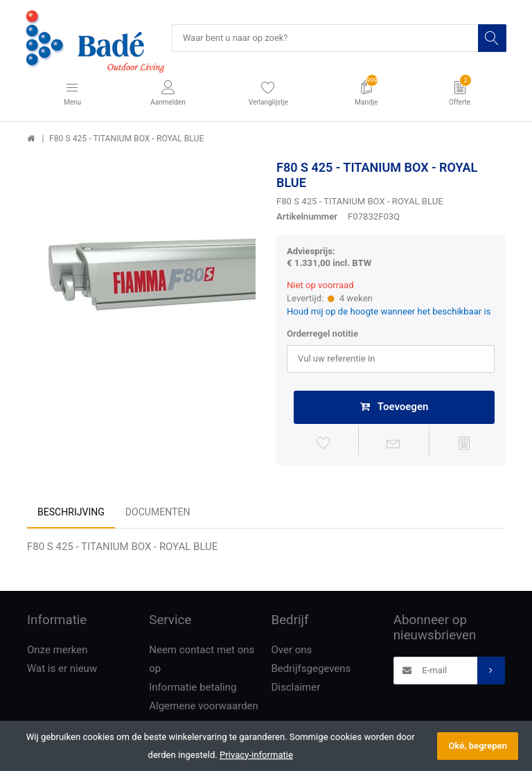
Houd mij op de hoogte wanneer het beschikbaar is (389, 312)
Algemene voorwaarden (204, 707)
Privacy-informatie (256, 755)
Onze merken (57, 651)
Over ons (292, 651)
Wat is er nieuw (62, 670)
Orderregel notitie (322, 334)
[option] (141, 275)
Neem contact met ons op (202, 661)
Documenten (158, 514)
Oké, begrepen (478, 746)
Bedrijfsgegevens (311, 670)
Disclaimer (296, 689)
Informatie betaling (193, 689)
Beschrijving (71, 514)
